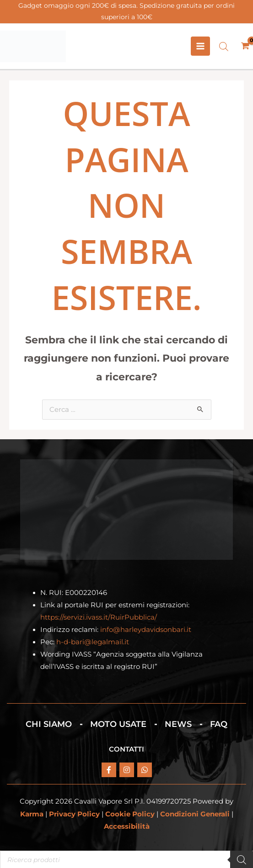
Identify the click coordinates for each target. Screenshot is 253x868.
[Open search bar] (224, 47)
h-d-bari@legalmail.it (93, 642)
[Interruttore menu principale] (200, 47)
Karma (32, 815)
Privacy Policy (74, 815)
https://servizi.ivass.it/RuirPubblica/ (99, 618)
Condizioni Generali (195, 815)
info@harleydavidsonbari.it (146, 630)
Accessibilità (127, 827)
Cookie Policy (130, 815)
